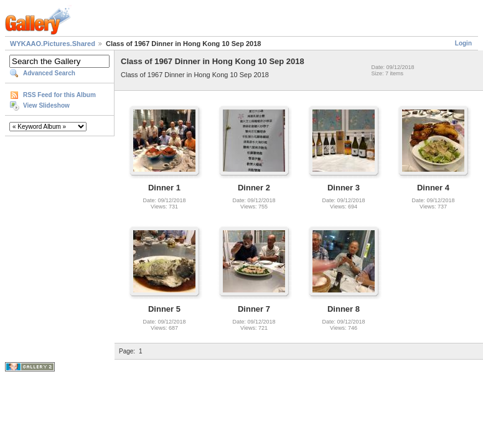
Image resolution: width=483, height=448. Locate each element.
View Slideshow (46, 105)
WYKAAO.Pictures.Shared (53, 44)
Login (463, 43)
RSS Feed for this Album (59, 95)
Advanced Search (49, 73)
